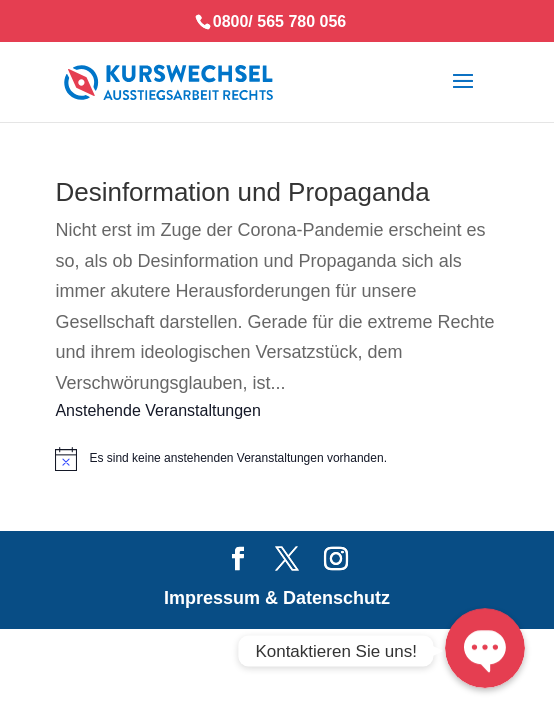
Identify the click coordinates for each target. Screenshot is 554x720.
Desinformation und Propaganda (242, 192)
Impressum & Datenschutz (277, 598)
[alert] (276, 459)
